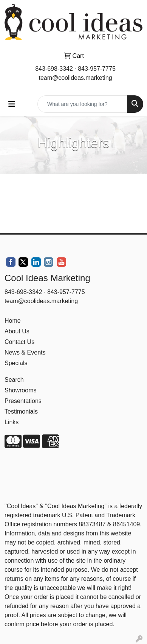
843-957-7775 (97, 69)
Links (12, 422)
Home (13, 321)
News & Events (25, 352)
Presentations (23, 401)
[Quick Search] (82, 104)
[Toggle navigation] (12, 104)
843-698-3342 (54, 69)
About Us (17, 331)
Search (14, 380)
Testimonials (21, 411)
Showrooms (20, 390)
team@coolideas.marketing (75, 78)
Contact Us (19, 342)
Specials (16, 363)
